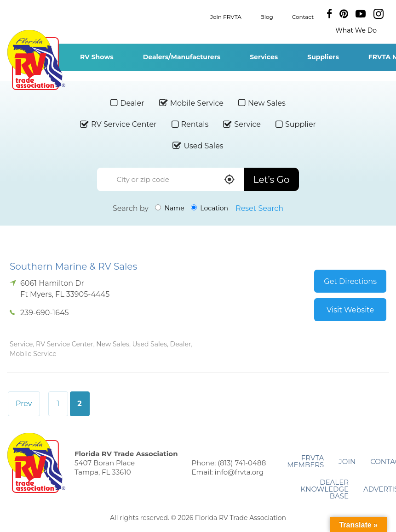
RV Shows (97, 57)
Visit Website (350, 310)
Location (209, 208)
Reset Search (259, 208)
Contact (303, 16)
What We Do (356, 30)
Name (170, 208)
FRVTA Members (305, 461)
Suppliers (323, 57)
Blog (267, 16)
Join (347, 461)
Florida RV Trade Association (36, 60)
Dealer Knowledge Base (325, 489)
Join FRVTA (226, 16)
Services (264, 57)
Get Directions (350, 281)
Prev (24, 404)
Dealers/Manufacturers (182, 57)
